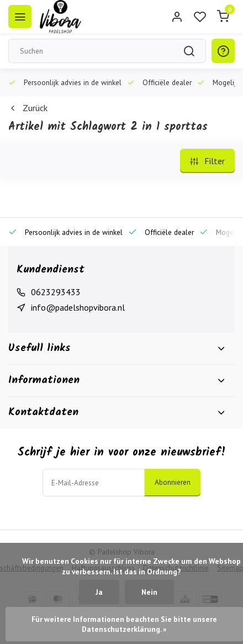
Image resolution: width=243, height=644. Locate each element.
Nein (149, 592)
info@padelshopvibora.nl (78, 307)
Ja (99, 592)
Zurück (28, 108)
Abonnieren (173, 482)
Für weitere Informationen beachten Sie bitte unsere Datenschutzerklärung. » (125, 624)
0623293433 (56, 292)
